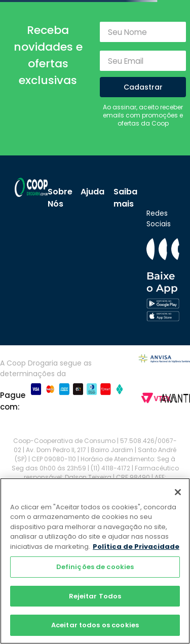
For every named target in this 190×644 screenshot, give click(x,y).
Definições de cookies (95, 567)
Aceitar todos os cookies (95, 625)
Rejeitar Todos (95, 596)
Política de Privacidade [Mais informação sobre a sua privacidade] (136, 547)
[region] (95, 561)
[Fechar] (178, 492)
